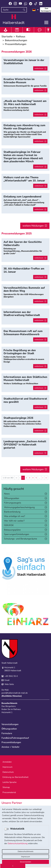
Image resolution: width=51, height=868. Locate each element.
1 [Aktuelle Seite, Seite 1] (23, 478)
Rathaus (21, 37)
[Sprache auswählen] (35, 10)
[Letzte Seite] (46, 478)
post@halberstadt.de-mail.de (15, 693)
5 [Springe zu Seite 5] (36, 478)
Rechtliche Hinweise (12, 696)
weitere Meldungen (33, 226)
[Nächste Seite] (43, 478)
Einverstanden (26, 862)
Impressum (26, 857)
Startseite (7, 37)
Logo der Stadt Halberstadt (14, 19)
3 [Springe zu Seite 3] (30, 478)
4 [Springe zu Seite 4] (33, 478)
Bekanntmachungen (16, 40)
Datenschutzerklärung (18, 843)
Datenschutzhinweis (26, 851)
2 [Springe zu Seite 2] (26, 478)
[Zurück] (13, 866)
